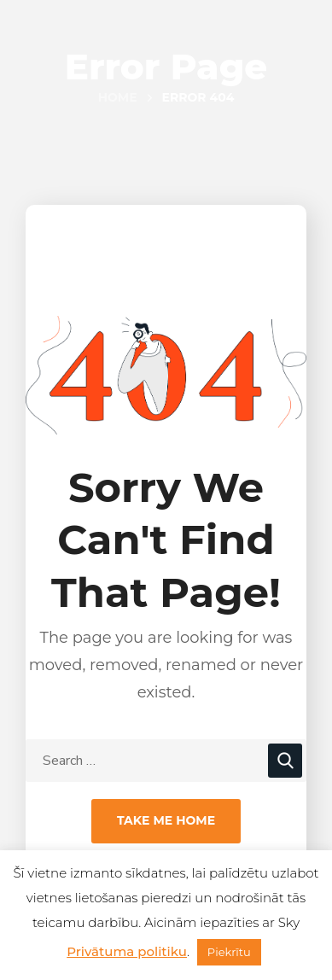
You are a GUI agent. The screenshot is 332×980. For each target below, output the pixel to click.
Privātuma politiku (127, 951)
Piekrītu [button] (229, 952)
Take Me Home (166, 820)
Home (118, 97)
